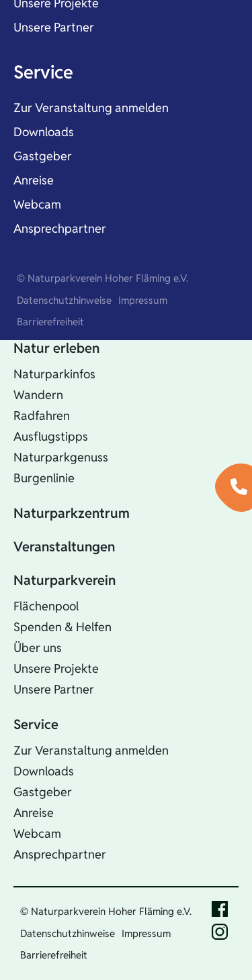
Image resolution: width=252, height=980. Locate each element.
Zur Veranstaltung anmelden (91, 108)
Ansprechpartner (60, 228)
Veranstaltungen (64, 547)
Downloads (44, 132)
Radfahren (42, 416)
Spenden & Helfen (62, 627)
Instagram (220, 932)
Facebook (220, 909)
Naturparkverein (65, 580)
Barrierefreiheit (50, 322)
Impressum (143, 300)
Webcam (37, 204)
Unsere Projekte (56, 668)
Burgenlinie (44, 478)
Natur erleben (56, 348)
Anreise (34, 180)
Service (43, 72)
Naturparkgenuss (61, 457)
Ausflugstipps (51, 436)
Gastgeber (43, 156)
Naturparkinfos (54, 374)
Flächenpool (46, 606)
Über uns (38, 648)
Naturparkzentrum (72, 513)
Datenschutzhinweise (64, 300)
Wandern (38, 395)
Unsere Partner (54, 27)
